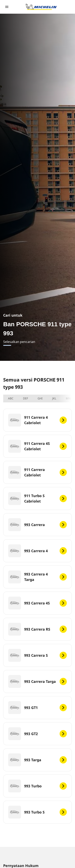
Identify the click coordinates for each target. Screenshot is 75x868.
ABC (11, 398)
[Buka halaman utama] (41, 7)
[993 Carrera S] (37, 655)
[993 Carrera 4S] (37, 603)
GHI (40, 398)
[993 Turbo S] (37, 812)
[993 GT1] (37, 708)
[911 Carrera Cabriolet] (37, 472)
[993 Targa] (37, 760)
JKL (54, 398)
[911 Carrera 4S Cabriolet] (37, 446)
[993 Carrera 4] (37, 551)
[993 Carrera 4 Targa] (37, 577)
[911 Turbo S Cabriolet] (37, 499)
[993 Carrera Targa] (37, 681)
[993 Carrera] (37, 525)
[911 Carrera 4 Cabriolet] (37, 420)
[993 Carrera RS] (37, 629)
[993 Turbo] (37, 786)
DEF (25, 398)
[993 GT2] (37, 734)
